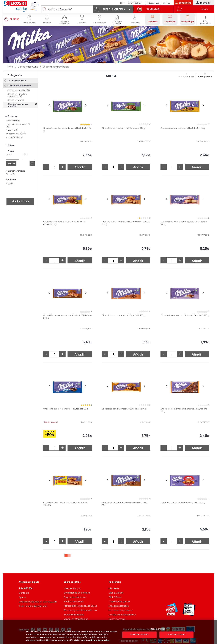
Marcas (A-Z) (12, 130)
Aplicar (11, 164)
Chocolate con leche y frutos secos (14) (17, 95)
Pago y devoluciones (75, 597)
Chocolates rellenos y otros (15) (18, 105)
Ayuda (22, 597)
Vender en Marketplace (76, 619)
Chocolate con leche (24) (19, 90)
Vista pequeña (186, 77)
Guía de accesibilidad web (33, 606)
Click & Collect (116, 593)
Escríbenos (154, 3)
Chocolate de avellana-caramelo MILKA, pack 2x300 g (65, 504)
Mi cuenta (203, 3)
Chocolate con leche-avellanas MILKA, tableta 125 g (67, 129)
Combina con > (51, 422)
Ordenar (13, 116)
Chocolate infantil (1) (16, 100)
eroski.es (166, 3)
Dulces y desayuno (17, 80)
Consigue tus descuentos (122, 615)
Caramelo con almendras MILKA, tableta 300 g (183, 502)
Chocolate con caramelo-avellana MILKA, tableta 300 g (125, 223)
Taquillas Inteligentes (119, 601)
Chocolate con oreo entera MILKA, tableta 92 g (66, 409)
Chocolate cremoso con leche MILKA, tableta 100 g (185, 315)
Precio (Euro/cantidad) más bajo (18, 125)
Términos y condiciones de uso (80, 610)
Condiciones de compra (77, 593)
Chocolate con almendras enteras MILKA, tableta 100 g (184, 410)
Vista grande (205, 77)
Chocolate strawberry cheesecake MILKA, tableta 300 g (184, 223)
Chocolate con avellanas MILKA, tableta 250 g (124, 128)
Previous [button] (49, 105)
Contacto (24, 593)
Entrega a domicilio (119, 606)
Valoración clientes (14, 137)
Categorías (15, 75)
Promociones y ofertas (120, 610)
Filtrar (11, 145)
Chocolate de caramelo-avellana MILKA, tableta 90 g (125, 504)
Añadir (80, 167)
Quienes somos (72, 588)
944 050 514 (136, 3)
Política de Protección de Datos (80, 606)
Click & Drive (115, 597)
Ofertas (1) (10, 174)
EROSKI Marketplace (74, 615)
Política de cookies (74, 601)
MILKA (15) (10, 184)
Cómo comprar (117, 619)
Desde (9, 154)
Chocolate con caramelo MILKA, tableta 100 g (123, 315)
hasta (24, 154)
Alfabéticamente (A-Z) (16, 134)
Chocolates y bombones (19, 86)
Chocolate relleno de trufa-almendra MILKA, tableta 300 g (64, 223)
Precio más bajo (13, 121)
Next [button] (86, 105)
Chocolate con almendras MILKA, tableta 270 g (124, 409)
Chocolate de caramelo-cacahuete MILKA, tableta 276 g (67, 317)
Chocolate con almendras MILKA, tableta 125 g (183, 128)
